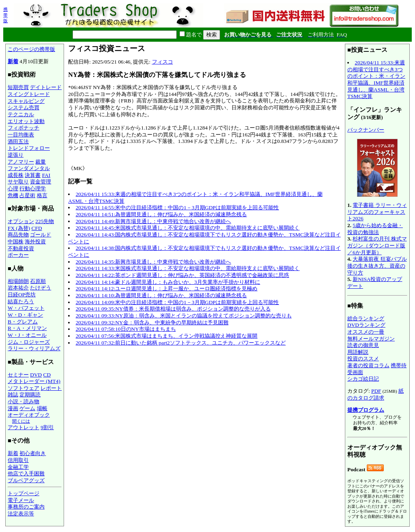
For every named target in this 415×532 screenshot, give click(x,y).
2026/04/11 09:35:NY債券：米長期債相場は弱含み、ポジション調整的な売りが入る (173, 309)
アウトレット (24, 427)
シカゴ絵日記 (363, 379)
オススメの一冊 (366, 332)
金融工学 (18, 467)
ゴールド (41, 235)
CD (47, 375)
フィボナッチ (24, 128)
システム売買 (24, 107)
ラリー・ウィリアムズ (34, 348)
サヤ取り (18, 182)
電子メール (21, 500)
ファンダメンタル (29, 168)
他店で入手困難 (26, 473)
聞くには (21, 421)
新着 (13, 61)
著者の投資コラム (368, 365)
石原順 (38, 281)
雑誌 (13, 395)
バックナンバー (366, 130)
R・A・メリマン (27, 328)
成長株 (16, 175)
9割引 (47, 427)
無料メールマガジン (371, 339)
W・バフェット (26, 308)
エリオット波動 (26, 121)
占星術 (27, 195)
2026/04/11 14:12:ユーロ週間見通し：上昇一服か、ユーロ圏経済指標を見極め (167, 288)
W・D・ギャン (25, 315)
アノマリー (21, 162)
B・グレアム (23, 322)
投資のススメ (363, 359)
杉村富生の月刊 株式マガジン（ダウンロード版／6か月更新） (377, 245)
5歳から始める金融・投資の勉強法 (375, 229)
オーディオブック (29, 415)
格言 (42, 195)
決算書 (33, 175)
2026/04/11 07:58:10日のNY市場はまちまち (126, 329)
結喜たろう (21, 301)
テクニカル (21, 114)
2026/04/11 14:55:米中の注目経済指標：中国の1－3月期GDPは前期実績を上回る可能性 (178, 207)
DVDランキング (366, 325)
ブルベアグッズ (26, 480)
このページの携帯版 (31, 49)
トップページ (24, 493)
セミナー (18, 375)
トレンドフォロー (29, 148)
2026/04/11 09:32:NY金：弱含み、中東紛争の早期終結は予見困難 (152, 322)
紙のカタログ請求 (375, 394)
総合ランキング (366, 318)
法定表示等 (21, 514)
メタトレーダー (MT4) (34, 381)
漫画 (13, 408)
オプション (21, 221)
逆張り (16, 155)
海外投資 (35, 242)
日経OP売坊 (22, 295)
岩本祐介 (18, 288)
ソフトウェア (24, 388)
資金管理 (41, 182)
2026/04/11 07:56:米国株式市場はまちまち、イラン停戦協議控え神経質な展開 (167, 336)
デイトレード (46, 87)
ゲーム (27, 408)
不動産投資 (21, 248)
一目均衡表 (21, 135)
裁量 (41, 162)
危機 (13, 195)
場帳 (42, 408)
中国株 (16, 242)
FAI (46, 175)
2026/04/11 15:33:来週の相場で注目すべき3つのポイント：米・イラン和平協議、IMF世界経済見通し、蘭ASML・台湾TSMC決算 (376, 79)
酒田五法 (18, 142)
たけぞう (41, 288)
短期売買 (18, 87)
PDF (376, 391)
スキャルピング (26, 101)
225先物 (45, 221)
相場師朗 (18, 281)
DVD (36, 375)
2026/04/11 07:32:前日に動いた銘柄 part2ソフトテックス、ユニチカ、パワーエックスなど (181, 343)
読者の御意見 (363, 345)
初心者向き (33, 453)
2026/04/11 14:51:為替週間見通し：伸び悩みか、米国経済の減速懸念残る (162, 214)
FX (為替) (19, 228)
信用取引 (18, 460)
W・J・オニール (27, 335)
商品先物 (18, 235)
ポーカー (18, 255)
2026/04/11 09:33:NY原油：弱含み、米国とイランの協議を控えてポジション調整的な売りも (184, 316)
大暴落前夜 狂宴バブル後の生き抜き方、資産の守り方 (377, 266)
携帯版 (5, 15)
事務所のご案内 (26, 507)
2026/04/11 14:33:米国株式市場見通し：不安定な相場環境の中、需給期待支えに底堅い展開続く (188, 268)
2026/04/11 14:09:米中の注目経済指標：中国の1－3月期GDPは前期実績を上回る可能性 (178, 302)
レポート (51, 388)
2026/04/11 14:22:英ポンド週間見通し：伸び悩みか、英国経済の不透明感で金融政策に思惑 (183, 275)
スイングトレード (29, 94)
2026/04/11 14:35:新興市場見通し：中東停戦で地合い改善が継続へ (154, 262)
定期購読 (30, 395)
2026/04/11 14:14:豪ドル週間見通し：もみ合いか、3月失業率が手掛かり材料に (168, 282)
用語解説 (358, 352)
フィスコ (163, 62)
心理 (13, 188)
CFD (37, 228)
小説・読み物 (24, 401)
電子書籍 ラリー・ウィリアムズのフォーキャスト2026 (377, 212)
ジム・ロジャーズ (29, 342)
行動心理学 (33, 188)
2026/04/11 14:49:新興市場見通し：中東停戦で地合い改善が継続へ (154, 221)
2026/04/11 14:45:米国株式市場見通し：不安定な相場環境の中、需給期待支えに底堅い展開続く (188, 228)
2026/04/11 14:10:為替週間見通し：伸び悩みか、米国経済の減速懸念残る (162, 295)
